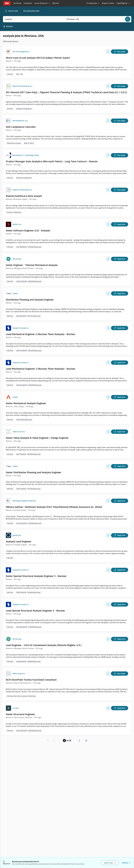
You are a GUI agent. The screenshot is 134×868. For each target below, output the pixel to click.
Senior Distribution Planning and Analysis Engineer (34, 472)
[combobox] (31, 19)
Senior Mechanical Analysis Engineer (26, 403)
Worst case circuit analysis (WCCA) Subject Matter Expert (38, 58)
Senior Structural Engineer (20, 714)
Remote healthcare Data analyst (24, 196)
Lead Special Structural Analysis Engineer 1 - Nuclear (35, 611)
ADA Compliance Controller (21, 127)
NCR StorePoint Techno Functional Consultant (31, 680)
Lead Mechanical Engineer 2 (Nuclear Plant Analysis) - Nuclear (41, 334)
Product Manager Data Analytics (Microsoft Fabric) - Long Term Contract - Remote (52, 161)
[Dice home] (7, 3)
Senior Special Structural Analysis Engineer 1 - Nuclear (36, 576)
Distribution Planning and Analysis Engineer (30, 300)
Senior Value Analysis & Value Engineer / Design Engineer (37, 438)
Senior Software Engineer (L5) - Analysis (28, 230)
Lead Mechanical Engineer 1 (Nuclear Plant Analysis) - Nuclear (41, 369)
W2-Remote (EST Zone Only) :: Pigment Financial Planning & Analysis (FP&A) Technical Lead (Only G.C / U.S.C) (66, 92)
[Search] (128, 19)
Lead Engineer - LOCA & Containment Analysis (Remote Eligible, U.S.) (44, 645)
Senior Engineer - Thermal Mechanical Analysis (32, 265)
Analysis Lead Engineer (19, 541)
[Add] (108, 52)
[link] (48, 741)
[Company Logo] (8, 52)
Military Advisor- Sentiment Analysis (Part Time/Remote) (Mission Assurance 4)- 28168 (54, 507)
